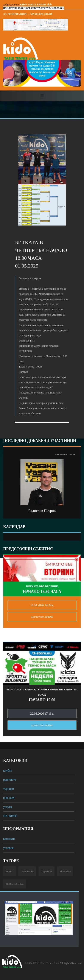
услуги (8, 807)
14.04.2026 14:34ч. (42, 605)
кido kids (9, 798)
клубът (8, 771)
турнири (9, 789)
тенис (9, 871)
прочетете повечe (42, 617)
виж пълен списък (65, 454)
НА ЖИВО (10, 816)
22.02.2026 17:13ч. (42, 714)
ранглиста (10, 780)
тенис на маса (15, 884)
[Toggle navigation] (42, 96)
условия (8, 848)
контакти (9, 839)
